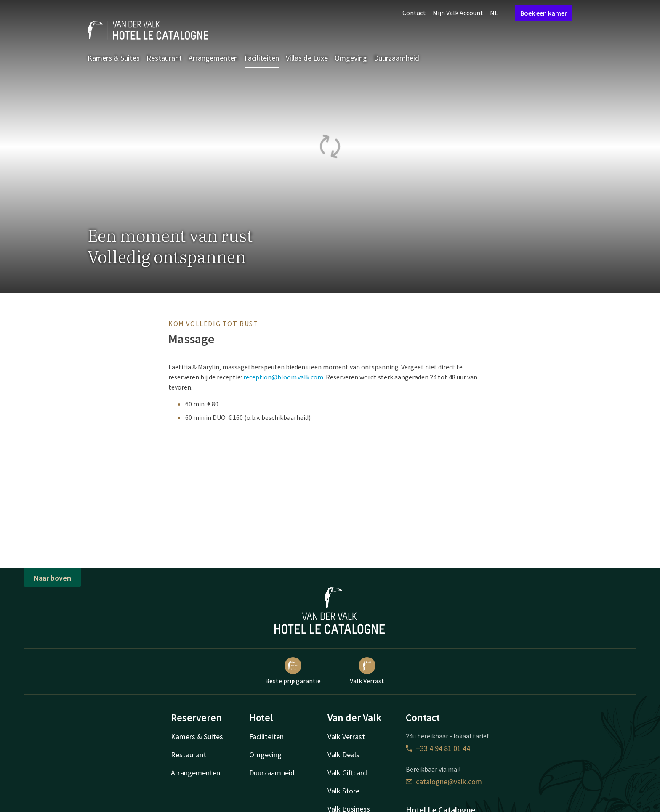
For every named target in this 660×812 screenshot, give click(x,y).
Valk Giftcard (347, 773)
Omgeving (351, 58)
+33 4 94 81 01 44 (438, 748)
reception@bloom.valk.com (283, 377)
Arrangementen (213, 58)
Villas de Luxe (307, 58)
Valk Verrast (367, 671)
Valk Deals (343, 755)
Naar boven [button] (52, 578)
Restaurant (164, 58)
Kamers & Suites (114, 58)
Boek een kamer (544, 13)
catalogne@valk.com (444, 781)
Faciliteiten (262, 58)
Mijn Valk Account (458, 13)
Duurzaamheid (397, 58)
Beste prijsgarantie (293, 671)
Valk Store (343, 791)
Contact (414, 13)
